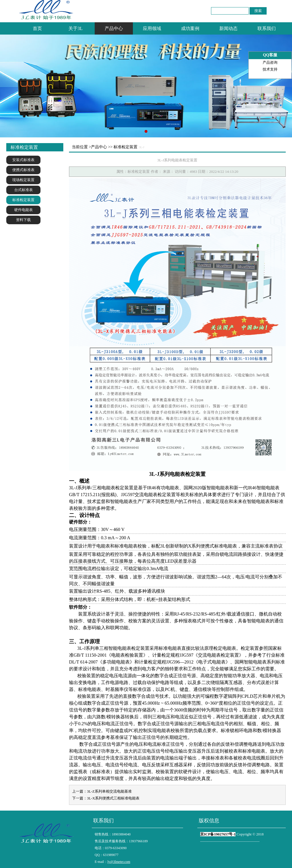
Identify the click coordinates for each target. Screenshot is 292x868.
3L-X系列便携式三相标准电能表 (113, 798)
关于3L (76, 28)
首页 (37, 28)
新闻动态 (228, 28)
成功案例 (190, 28)
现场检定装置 (23, 180)
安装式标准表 (23, 160)
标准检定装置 (23, 200)
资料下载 (23, 220)
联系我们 (267, 28)
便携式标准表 (23, 170)
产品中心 (114, 28)
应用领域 (152, 28)
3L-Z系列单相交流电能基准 (109, 791)
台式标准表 (24, 190)
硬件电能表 (24, 210)
